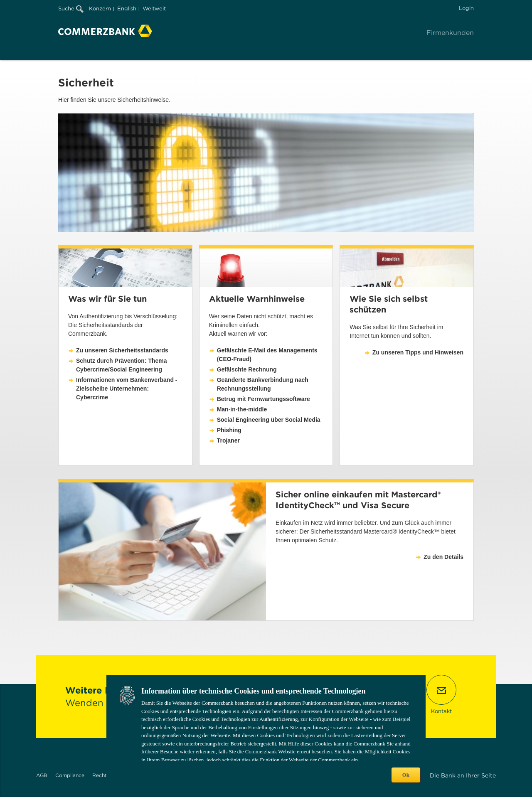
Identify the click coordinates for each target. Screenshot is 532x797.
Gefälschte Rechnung (247, 369)
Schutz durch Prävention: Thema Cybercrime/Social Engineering (122, 365)
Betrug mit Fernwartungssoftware (264, 399)
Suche (71, 9)
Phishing (229, 430)
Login (466, 8)
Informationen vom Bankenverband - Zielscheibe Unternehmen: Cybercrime (127, 389)
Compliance (70, 775)
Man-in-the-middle (242, 409)
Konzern (100, 9)
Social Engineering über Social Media (269, 420)
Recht (100, 775)
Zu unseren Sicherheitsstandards (122, 350)
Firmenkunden (450, 33)
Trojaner (228, 440)
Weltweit (154, 9)
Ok (406, 775)
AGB (42, 775)
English (127, 9)
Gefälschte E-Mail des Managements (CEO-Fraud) (267, 355)
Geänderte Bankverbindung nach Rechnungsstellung (263, 384)
